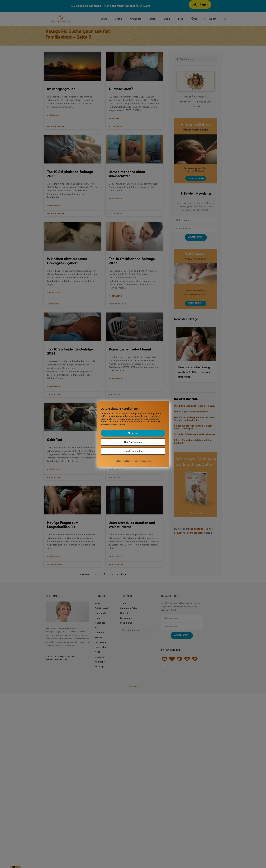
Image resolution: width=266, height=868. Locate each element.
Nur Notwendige (133, 442)
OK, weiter (133, 433)
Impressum (145, 461)
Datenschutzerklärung (126, 461)
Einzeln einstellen (133, 451)
